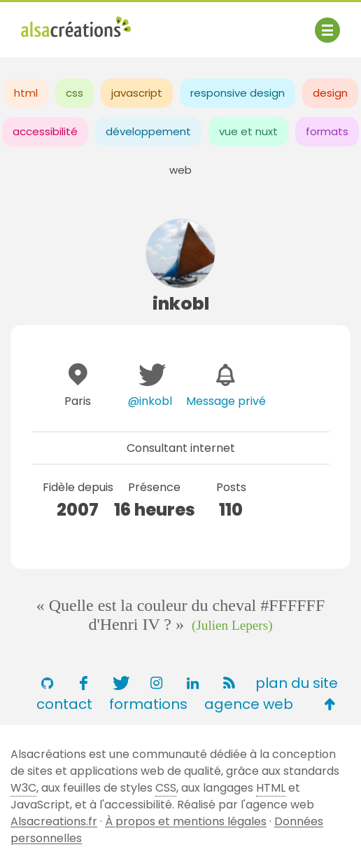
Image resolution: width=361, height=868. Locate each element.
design (330, 93)
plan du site (297, 683)
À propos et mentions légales (186, 821)
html (26, 93)
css (75, 93)
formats (327, 131)
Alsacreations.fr (54, 821)
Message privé (226, 401)
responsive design (238, 93)
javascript (137, 93)
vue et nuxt (248, 131)
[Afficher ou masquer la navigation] (327, 30)
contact (64, 704)
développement (148, 131)
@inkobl (150, 401)
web (180, 170)
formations (148, 704)
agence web (249, 704)
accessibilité (45, 131)
